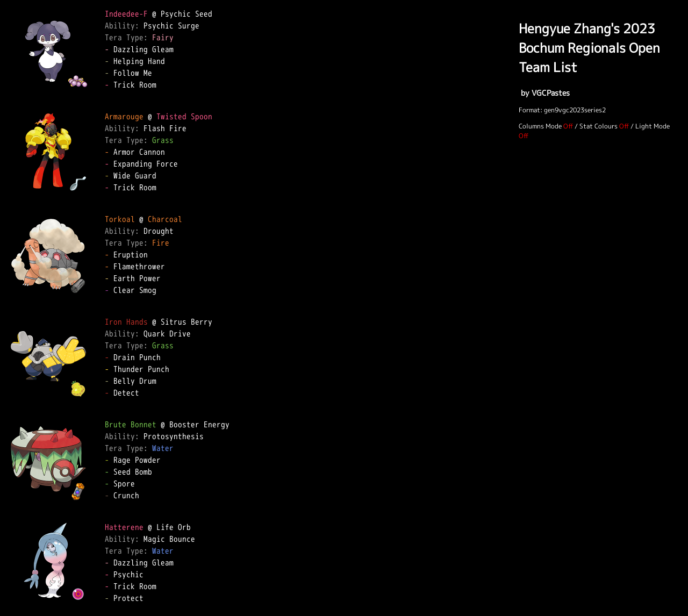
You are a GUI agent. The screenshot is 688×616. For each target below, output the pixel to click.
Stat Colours (599, 126)
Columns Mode (540, 126)
